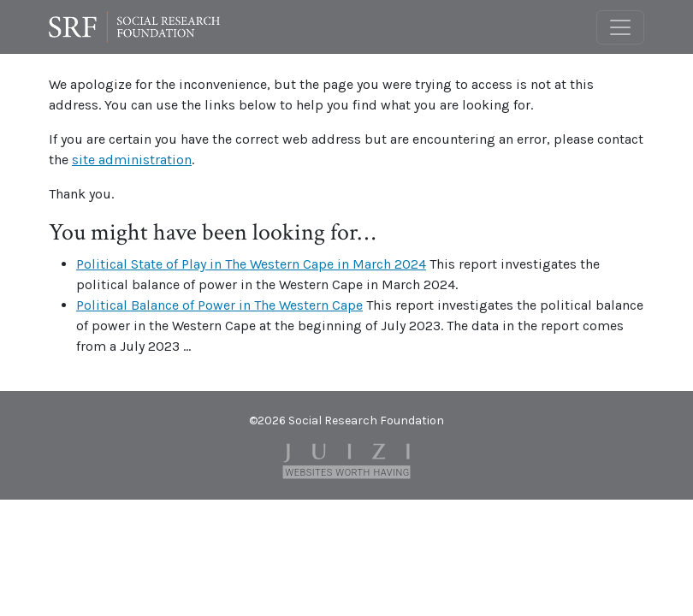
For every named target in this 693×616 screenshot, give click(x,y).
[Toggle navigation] (620, 27)
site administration (132, 160)
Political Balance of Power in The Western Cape (219, 305)
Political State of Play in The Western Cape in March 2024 (251, 264)
